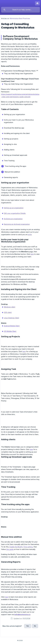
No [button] (35, 626)
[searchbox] (20, 10)
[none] (37, 3)
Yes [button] (28, 626)
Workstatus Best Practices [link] (20, 18)
